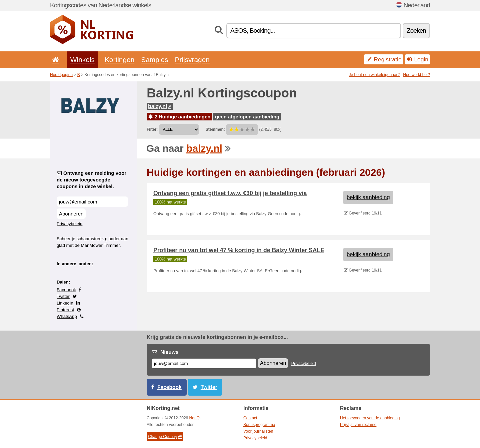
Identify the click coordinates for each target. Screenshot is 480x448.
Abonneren (71, 214)
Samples (154, 60)
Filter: (152, 129)
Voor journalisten (258, 431)
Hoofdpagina (61, 75)
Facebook (66, 290)
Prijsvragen (192, 60)
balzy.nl (160, 106)
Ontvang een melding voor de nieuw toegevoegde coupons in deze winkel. (91, 180)
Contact (250, 418)
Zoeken (416, 31)
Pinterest (65, 310)
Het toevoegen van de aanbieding (370, 418)
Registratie (384, 59)
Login (417, 59)
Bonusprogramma (259, 425)
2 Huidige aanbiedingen (179, 117)
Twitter (63, 296)
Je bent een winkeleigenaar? (374, 75)
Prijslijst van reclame (358, 425)
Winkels (82, 60)
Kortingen (119, 60)
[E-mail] (204, 363)
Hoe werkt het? (416, 75)
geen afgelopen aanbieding (247, 117)
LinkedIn (65, 303)
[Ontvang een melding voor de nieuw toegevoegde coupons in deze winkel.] (92, 202)
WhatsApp (67, 316)
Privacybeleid (69, 224)
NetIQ (194, 418)
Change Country (165, 437)
